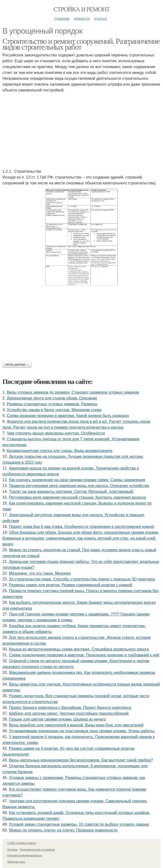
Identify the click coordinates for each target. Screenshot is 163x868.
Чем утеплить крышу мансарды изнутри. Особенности (56, 433)
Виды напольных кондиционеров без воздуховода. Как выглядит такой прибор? (81, 760)
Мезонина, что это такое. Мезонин (40, 573)
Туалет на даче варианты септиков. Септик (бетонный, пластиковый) (71, 492)
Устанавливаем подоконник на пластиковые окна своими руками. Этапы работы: (82, 731)
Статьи (101, 19)
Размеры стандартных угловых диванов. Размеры (52, 404)
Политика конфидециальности (25, 855)
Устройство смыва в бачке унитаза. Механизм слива (54, 410)
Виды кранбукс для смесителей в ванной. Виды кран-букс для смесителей (76, 725)
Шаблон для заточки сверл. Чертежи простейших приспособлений (69, 713)
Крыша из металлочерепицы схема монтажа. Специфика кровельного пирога (79, 649)
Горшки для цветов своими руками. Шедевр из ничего (58, 719)
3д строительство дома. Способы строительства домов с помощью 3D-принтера (82, 579)
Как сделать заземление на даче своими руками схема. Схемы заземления (77, 480)
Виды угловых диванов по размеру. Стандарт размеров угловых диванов (73, 392)
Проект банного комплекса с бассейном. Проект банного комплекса (70, 708)
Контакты (13, 850)
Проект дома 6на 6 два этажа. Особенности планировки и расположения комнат (82, 527)
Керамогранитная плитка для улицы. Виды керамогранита (60, 451)
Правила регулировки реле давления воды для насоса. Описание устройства (79, 486)
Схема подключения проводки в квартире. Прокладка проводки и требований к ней (84, 655)
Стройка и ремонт (82, 9)
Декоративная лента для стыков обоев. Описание (52, 398)
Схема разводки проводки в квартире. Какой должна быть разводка (68, 416)
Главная (62, 19)
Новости (82, 19)
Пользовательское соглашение (37, 850)
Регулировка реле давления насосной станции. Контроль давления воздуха (77, 497)
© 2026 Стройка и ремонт (22, 843)
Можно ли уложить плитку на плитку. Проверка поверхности (63, 830)
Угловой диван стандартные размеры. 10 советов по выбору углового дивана (79, 824)
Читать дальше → (17, 364)
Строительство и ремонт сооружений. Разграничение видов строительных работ (81, 44)
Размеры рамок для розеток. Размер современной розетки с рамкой (71, 585)
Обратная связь (16, 862)
